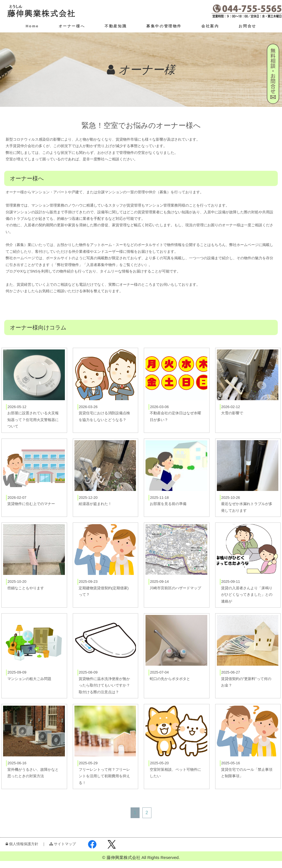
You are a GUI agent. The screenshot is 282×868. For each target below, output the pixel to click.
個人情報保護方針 (22, 844)
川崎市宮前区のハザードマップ (175, 588)
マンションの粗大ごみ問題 (29, 679)
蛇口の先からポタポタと (170, 679)
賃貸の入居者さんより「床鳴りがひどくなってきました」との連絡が (247, 595)
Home (32, 26)
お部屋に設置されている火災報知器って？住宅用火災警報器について (33, 420)
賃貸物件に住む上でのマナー (31, 504)
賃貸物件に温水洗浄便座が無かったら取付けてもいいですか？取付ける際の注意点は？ (104, 685)
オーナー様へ (72, 26)
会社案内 (210, 26)
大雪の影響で (232, 413)
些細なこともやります (26, 588)
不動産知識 (116, 26)
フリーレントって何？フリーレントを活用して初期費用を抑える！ (104, 776)
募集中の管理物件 (164, 26)
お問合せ (247, 26)
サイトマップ (63, 844)
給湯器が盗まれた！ (95, 504)
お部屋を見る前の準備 (168, 504)
